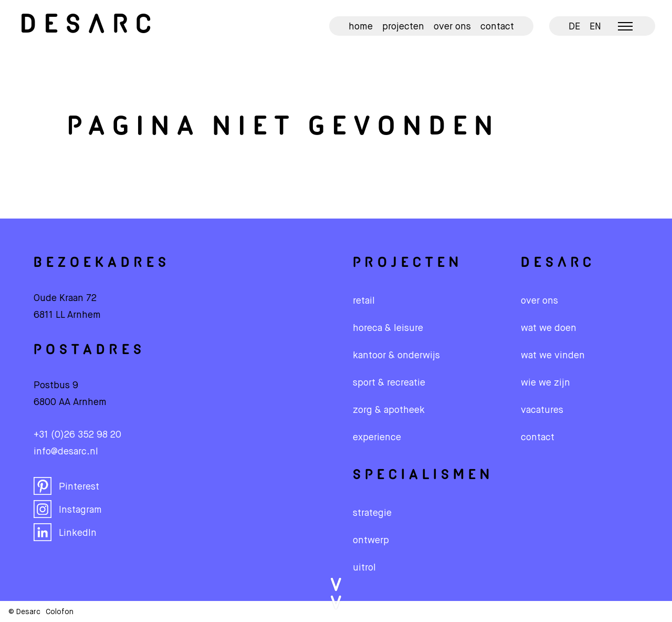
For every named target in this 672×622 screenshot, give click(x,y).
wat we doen (549, 328)
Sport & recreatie (389, 383)
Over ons (452, 27)
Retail (364, 301)
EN (595, 27)
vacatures (542, 410)
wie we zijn (545, 383)
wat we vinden (553, 356)
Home (361, 27)
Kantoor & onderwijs (396, 356)
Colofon (60, 612)
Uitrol (364, 568)
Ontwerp (371, 541)
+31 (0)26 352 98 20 (77, 435)
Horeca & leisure (388, 328)
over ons (539, 301)
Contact (497, 27)
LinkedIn (65, 532)
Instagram (68, 509)
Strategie (372, 513)
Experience (377, 438)
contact (538, 438)
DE (574, 27)
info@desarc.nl (66, 452)
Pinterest (66, 486)
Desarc (89, 26)
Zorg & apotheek (389, 410)
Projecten (403, 27)
